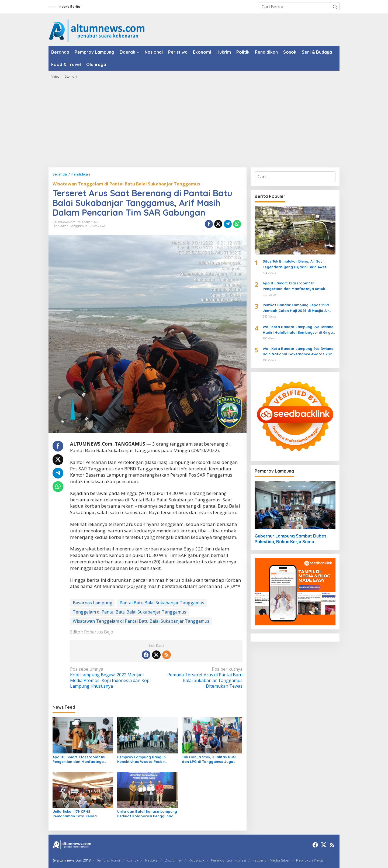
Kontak (132, 860)
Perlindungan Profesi (228, 860)
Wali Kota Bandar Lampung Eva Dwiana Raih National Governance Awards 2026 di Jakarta (298, 352)
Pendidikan (60, 226)
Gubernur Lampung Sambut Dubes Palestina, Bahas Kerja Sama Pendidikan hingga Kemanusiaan (290, 539)
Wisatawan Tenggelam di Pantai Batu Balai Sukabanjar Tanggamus (126, 184)
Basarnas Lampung (93, 603)
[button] (335, 7)
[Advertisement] (194, 123)
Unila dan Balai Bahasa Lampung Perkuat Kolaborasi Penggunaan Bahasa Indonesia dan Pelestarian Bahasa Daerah (147, 814)
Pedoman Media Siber (271, 860)
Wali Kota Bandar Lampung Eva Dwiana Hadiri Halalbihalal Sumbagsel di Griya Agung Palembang (298, 330)
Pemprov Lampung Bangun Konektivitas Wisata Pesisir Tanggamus (141, 759)
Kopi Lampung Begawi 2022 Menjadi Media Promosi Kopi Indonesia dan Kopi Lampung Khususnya (111, 678)
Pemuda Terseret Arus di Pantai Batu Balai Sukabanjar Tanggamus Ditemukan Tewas (201, 678)
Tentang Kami (108, 860)
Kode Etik (197, 860)
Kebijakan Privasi (310, 860)
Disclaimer (173, 860)
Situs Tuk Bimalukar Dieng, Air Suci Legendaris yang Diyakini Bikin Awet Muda (295, 264)
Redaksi (152, 860)
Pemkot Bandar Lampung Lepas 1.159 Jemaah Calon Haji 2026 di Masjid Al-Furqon (296, 308)
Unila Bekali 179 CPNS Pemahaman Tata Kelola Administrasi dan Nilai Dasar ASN (82, 814)
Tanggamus (78, 226)
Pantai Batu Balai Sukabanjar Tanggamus (162, 603)
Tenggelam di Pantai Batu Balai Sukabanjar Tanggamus (129, 612)
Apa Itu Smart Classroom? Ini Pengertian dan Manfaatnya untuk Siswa (79, 759)
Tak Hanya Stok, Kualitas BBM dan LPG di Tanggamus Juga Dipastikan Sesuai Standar (209, 759)
